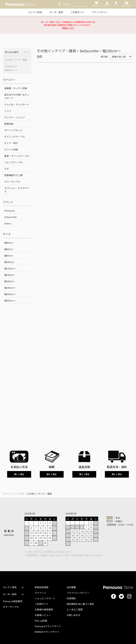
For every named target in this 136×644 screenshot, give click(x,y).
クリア (26, 52)
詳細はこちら (68, 28)
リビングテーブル (13, 162)
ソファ (8, 111)
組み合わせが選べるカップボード (17, 96)
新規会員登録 (42, 587)
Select (8, 223)
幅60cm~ (9, 249)
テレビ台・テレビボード (17, 104)
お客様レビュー (43, 615)
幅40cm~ (9, 243)
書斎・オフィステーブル (17, 156)
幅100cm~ (10, 262)
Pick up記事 (41, 621)
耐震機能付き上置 (13, 175)
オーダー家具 (56, 12)
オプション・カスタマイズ (17, 190)
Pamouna (9, 211)
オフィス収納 (11, 149)
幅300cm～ (10, 301)
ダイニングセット (13, 130)
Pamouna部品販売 (13, 601)
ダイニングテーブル (15, 137)
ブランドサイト (100, 12)
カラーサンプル (12, 182)
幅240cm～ (10, 294)
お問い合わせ (73, 615)
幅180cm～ (10, 70)
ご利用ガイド (77, 12)
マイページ (40, 593)
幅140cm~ (10, 275)
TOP (5, 494)
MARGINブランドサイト (47, 632)
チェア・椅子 (11, 143)
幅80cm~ (9, 256)
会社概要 (71, 587)
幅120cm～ (10, 268)
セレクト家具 (35, 12)
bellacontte (10, 66)
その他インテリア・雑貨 (16, 60)
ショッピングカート (45, 598)
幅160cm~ (10, 281)
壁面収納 (9, 124)
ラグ (7, 169)
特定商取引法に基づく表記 (80, 604)
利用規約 (71, 598)
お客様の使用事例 (44, 609)
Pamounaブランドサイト (48, 626)
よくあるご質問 (75, 609)
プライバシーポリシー (78, 593)
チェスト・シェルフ (15, 117)
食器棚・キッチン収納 (16, 88)
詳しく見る (19, 474)
